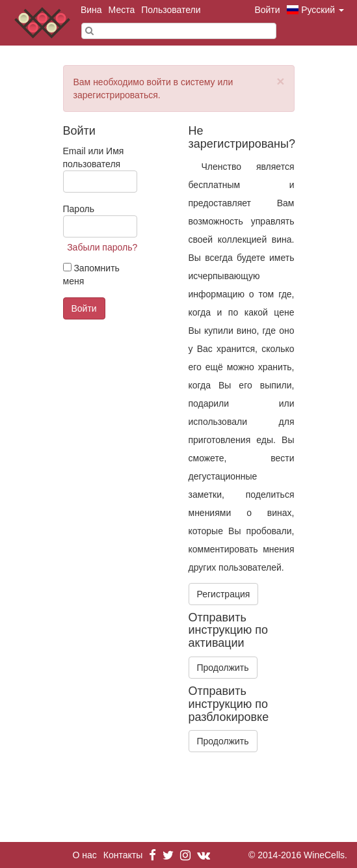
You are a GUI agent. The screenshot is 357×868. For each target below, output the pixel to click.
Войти (267, 10)
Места (122, 10)
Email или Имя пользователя (100, 169)
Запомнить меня (91, 275)
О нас (85, 855)
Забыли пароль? (102, 247)
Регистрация (224, 594)
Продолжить (223, 668)
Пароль (100, 221)
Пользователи (171, 10)
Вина (91, 10)
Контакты (123, 855)
